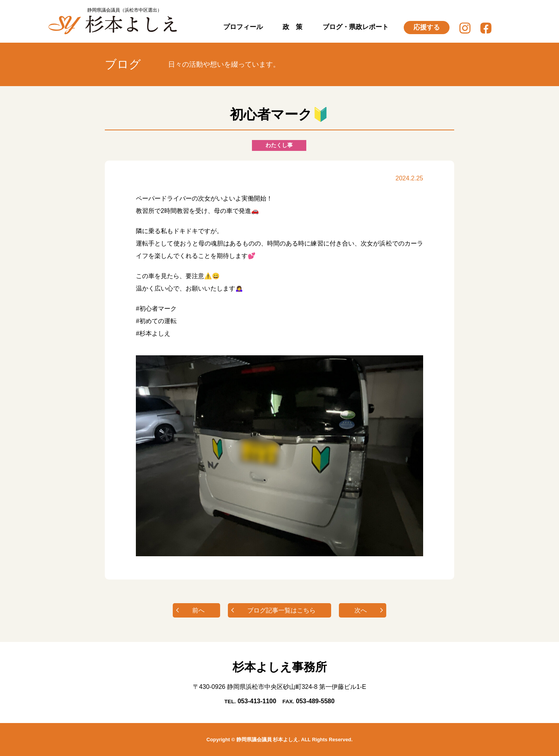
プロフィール (243, 27)
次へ (361, 610)
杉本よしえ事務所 (280, 667)
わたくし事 (279, 145)
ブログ (123, 64)
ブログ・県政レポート (356, 27)
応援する (427, 27)
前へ (198, 610)
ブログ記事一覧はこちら (281, 610)
